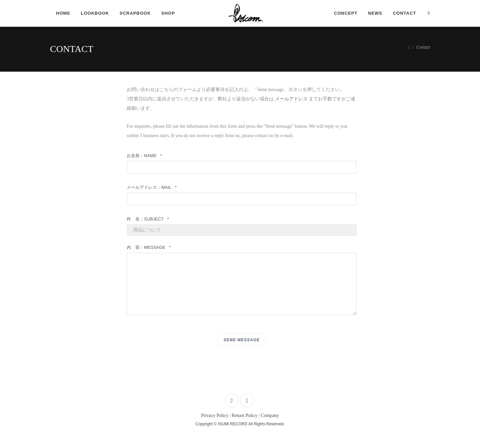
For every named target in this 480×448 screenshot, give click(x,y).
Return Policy (244, 415)
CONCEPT (345, 14)
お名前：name (144, 156)
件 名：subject (148, 219)
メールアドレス (291, 99)
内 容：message (149, 247)
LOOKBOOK (95, 14)
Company (270, 415)
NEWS (375, 14)
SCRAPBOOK (136, 14)
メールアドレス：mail (152, 187)
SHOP (168, 14)
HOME (63, 14)
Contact (423, 47)
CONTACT (405, 14)
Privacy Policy (215, 415)
